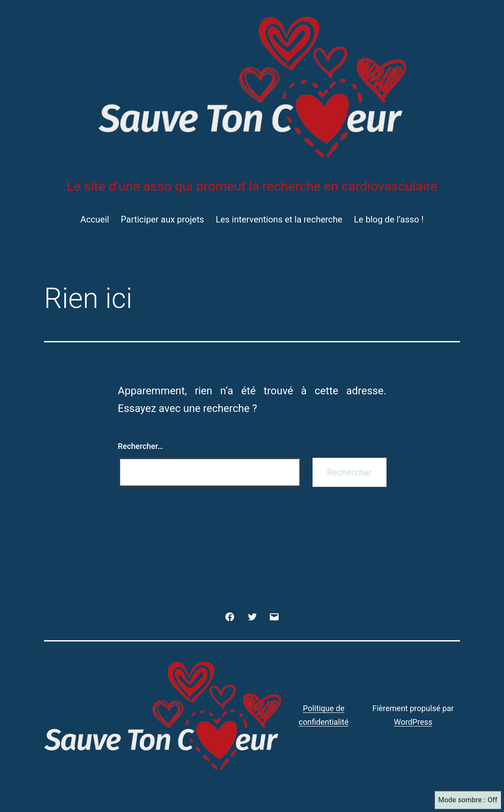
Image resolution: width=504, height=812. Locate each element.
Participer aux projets (162, 219)
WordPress (413, 722)
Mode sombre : (468, 800)
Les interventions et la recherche (279, 219)
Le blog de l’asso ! (389, 219)
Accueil (95, 219)
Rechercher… (141, 446)
